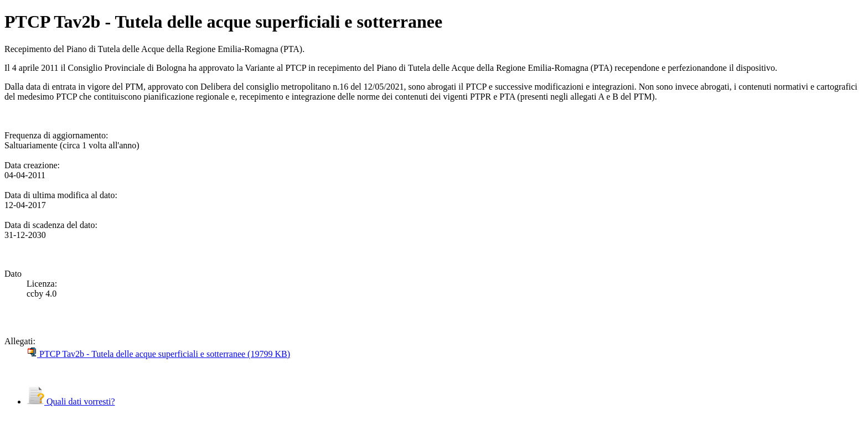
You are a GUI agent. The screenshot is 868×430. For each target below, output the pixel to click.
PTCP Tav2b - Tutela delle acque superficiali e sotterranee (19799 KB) (158, 354)
